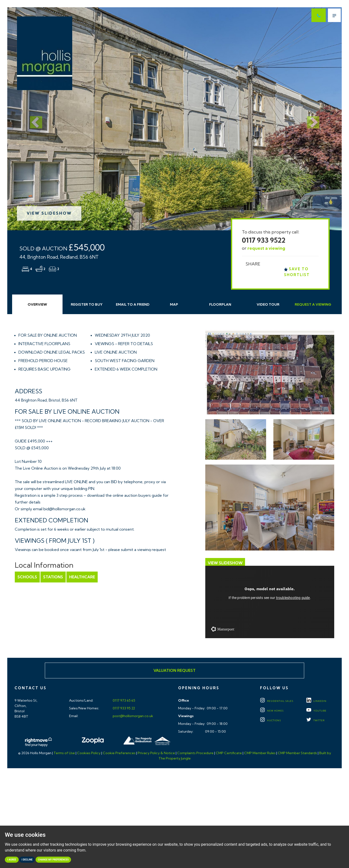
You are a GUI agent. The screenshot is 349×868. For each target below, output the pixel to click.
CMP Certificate (229, 753)
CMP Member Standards (297, 753)
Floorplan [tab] (220, 304)
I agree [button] (12, 860)
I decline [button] (27, 860)
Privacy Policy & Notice (156, 753)
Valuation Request (174, 670)
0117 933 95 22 (123, 708)
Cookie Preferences (119, 753)
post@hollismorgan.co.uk (133, 716)
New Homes (272, 711)
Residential (277, 701)
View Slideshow (49, 213)
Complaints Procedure (195, 753)
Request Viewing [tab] (313, 304)
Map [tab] (174, 304)
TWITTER (315, 720)
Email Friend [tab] (133, 304)
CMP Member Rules (260, 753)
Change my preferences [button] (53, 860)
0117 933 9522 (264, 240)
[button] (32, 119)
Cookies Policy (89, 753)
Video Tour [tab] (268, 304)
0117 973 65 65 (124, 700)
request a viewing (266, 248)
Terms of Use (64, 753)
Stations (53, 577)
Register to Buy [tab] (87, 304)
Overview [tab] (37, 304)
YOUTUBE (316, 711)
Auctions (270, 720)
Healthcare (82, 577)
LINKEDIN (316, 701)
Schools (27, 577)
